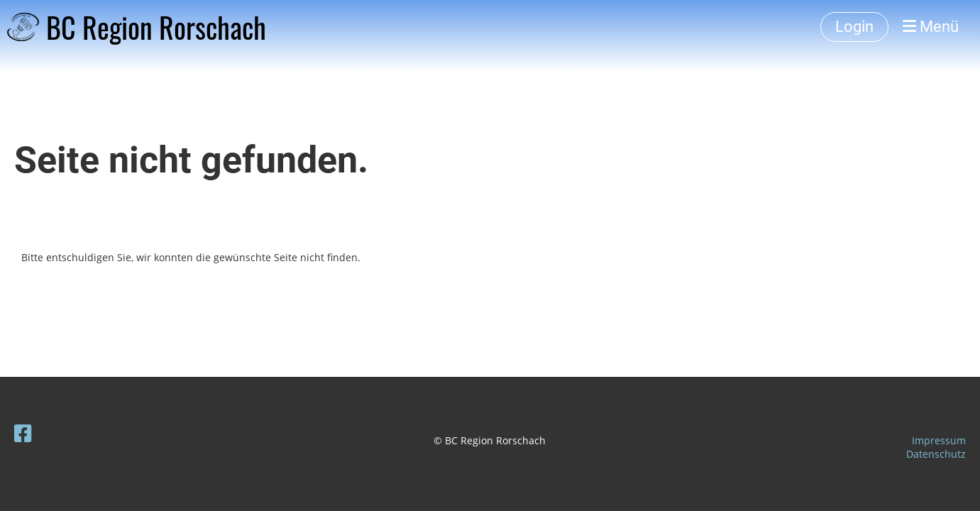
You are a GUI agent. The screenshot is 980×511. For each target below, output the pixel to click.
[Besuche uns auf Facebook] (23, 433)
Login (854, 27)
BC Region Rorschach (156, 27)
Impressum (939, 440)
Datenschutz (936, 454)
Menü (931, 27)
